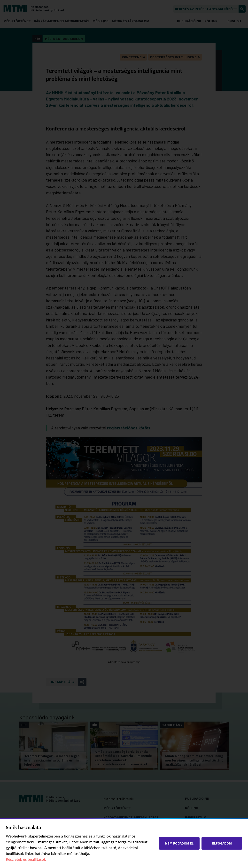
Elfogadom (222, 843)
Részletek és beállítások (26, 859)
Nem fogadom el (179, 843)
